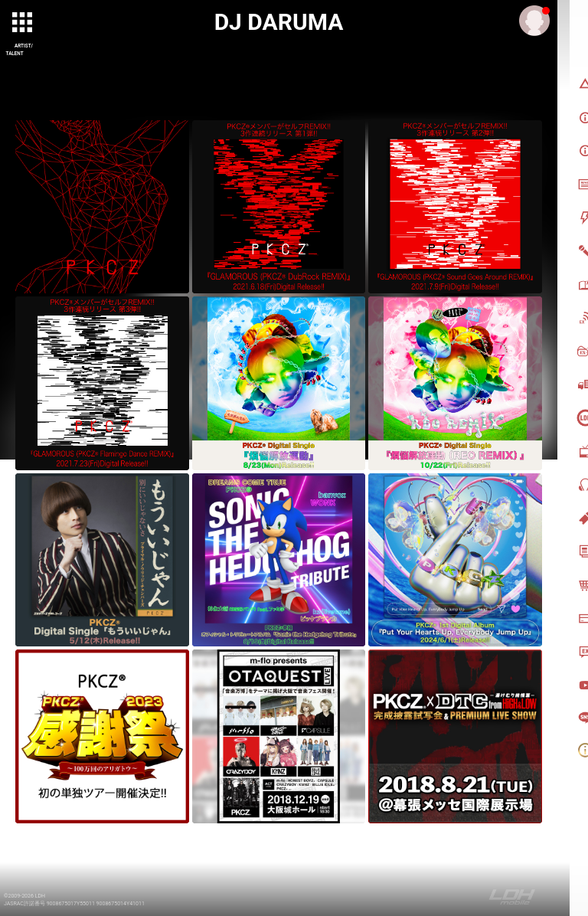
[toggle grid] (24, 24)
